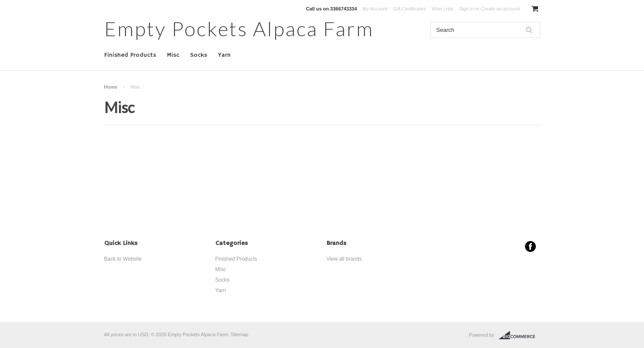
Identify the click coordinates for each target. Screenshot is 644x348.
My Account (375, 9)
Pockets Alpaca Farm (239, 29)
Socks (199, 55)
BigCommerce (520, 335)
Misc (173, 55)
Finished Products (130, 55)
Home (111, 87)
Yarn (224, 55)
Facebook (530, 246)
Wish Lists (443, 9)
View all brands (344, 259)
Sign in (467, 9)
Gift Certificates (410, 9)
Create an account (500, 9)
